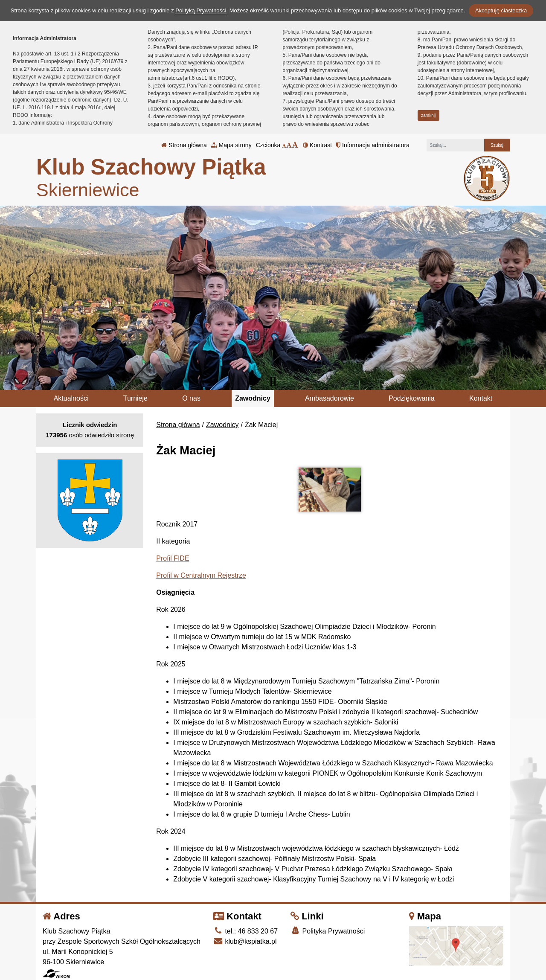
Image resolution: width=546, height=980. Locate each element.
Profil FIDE (173, 558)
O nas (191, 398)
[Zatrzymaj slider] (273, 381)
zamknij (428, 115)
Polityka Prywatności (328, 931)
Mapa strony (231, 145)
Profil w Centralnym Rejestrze (201, 575)
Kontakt (481, 398)
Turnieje (135, 398)
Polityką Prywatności (201, 10)
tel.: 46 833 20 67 (245, 931)
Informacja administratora (373, 145)
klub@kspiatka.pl (245, 941)
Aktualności (71, 398)
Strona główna (184, 145)
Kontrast (317, 145)
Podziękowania (412, 398)
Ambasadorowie (330, 398)
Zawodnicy (253, 398)
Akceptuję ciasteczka (501, 10)
